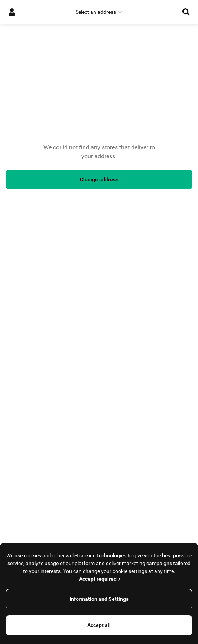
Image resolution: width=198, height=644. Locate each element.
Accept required (100, 579)
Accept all (99, 625)
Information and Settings (99, 599)
